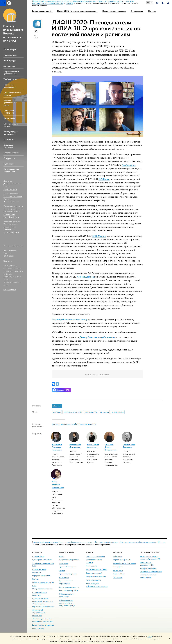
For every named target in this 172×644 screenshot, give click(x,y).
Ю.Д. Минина (99, 236)
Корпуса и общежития (41, 576)
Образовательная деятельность (11, 73)
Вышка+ (62, 570)
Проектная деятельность (10, 86)
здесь (149, 636)
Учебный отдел (10, 79)
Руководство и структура (42, 560)
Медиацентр (118, 570)
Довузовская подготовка (69, 560)
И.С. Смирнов (129, 165)
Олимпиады (64, 563)
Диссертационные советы (96, 569)
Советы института (12, 153)
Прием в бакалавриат (68, 567)
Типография (118, 567)
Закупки (35, 579)
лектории (57, 412)
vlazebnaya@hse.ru (11, 202)
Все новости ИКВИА (97, 374)
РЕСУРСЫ (118, 552)
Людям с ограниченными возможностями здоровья (42, 620)
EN (152, 3)
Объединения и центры (11, 125)
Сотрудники (9, 158)
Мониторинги (91, 566)
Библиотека (117, 556)
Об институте (10, 49)
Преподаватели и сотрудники (39, 571)
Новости (162, 542)
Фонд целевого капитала (42, 589)
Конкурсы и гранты (93, 580)
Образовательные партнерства (66, 595)
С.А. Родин (104, 179)
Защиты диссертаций (94, 573)
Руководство (9, 139)
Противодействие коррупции (39, 594)
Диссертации (137, 11)
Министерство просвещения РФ (147, 564)
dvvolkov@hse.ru (10, 189)
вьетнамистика (91, 412)
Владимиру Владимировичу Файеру (69, 319)
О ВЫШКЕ (37, 552)
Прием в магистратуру (68, 574)
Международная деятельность (11, 133)
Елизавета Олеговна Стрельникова (12, 213)
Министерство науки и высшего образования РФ (150, 558)
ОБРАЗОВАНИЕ (66, 552)
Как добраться (10, 289)
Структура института (8, 146)
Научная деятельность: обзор (10, 103)
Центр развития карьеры (69, 587)
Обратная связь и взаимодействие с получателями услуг (67, 603)
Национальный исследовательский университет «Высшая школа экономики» (62, 542)
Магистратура (10, 60)
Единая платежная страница (43, 625)
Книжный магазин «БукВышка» (124, 563)
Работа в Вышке (38, 628)
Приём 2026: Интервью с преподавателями (77, 11)
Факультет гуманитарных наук (106, 542)
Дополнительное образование (66, 582)
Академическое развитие (96, 577)
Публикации (9, 164)
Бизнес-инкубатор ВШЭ (68, 591)
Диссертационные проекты (12, 94)
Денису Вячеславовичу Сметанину (97, 337)
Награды (152, 11)
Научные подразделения (96, 556)
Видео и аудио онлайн (42, 11)
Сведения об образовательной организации (39, 613)
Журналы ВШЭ (119, 574)
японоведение (118, 412)
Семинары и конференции (10, 112)
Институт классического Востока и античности (74, 424)
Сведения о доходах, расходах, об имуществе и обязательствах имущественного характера (43, 602)
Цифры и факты (38, 556)
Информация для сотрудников (11, 170)
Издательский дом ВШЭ (122, 560)
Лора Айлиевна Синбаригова (10, 228)
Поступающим (10, 55)
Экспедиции (9, 118)
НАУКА (89, 552)
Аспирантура (9, 66)
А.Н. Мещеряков (85, 277)
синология (104, 412)
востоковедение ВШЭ (73, 412)
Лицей (62, 556)
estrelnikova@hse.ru (11, 217)
